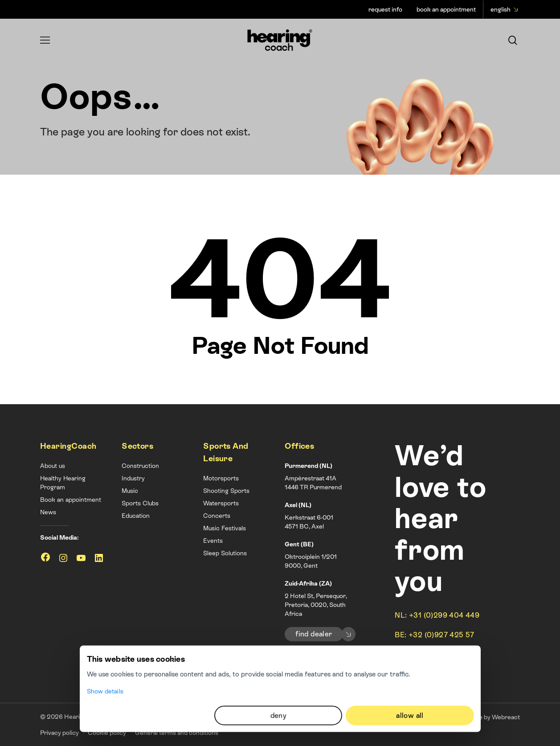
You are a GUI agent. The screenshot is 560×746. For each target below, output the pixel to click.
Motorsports (221, 478)
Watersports (221, 503)
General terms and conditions (177, 733)
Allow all (410, 656)
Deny (279, 656)
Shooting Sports (226, 491)
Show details (105, 632)
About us (53, 466)
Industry (133, 478)
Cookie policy (107, 733)
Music (130, 491)
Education (136, 516)
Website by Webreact (490, 717)
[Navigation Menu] (45, 40)
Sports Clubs (140, 503)
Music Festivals (225, 528)
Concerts (217, 516)
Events (213, 541)
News (48, 512)
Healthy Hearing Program (63, 483)
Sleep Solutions (225, 553)
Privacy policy (59, 733)
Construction (140, 466)
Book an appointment (71, 500)
